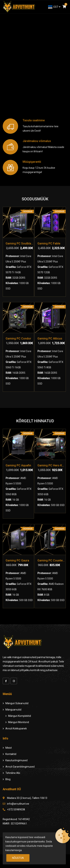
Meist (9, 748)
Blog (8, 779)
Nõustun (18, 858)
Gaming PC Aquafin (18, 465)
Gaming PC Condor (18, 339)
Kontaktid (11, 754)
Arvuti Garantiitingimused (20, 767)
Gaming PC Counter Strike (52, 560)
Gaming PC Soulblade (20, 243)
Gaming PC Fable (49, 243)
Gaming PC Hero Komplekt (52, 465)
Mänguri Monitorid (19, 722)
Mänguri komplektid (20, 716)
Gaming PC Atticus (50, 339)
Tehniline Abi (13, 773)
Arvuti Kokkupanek (16, 728)
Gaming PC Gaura (17, 560)
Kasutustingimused (16, 760)
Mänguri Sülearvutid (17, 703)
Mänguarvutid (13, 710)
